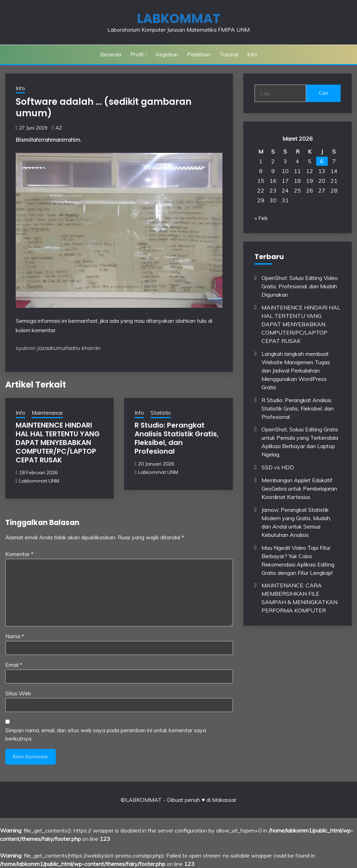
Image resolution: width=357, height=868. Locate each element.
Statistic (161, 413)
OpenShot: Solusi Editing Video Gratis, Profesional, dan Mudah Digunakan (300, 286)
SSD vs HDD (278, 467)
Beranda (111, 54)
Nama (15, 636)
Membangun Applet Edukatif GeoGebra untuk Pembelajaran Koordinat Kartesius (299, 488)
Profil (137, 54)
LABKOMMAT (179, 18)
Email (14, 665)
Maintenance (47, 413)
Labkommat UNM (39, 481)
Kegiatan (167, 54)
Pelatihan (199, 54)
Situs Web (18, 693)
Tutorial (229, 54)
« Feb (261, 218)
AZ (59, 128)
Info (252, 54)
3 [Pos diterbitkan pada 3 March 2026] (285, 161)
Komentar (19, 554)
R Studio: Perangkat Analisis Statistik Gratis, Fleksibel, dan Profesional (177, 438)
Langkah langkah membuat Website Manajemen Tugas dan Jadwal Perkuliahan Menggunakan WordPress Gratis (296, 370)
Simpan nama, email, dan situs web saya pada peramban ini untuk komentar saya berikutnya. (106, 734)
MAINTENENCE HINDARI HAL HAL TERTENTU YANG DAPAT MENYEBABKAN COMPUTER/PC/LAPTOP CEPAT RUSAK (58, 443)
